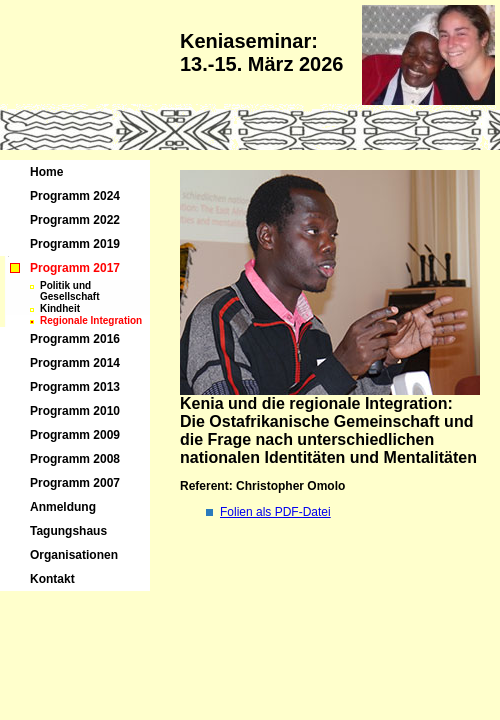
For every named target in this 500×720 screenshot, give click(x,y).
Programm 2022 (75, 220)
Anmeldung (63, 507)
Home (46, 172)
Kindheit (60, 308)
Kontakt (52, 579)
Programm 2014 (75, 363)
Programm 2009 (75, 435)
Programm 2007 (75, 483)
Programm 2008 (75, 459)
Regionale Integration (91, 320)
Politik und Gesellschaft (69, 291)
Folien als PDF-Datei (275, 512)
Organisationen (74, 555)
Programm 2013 (75, 387)
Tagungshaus (68, 531)
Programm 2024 (75, 196)
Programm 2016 (75, 339)
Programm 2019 (75, 244)
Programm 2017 (75, 268)
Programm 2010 (75, 411)
